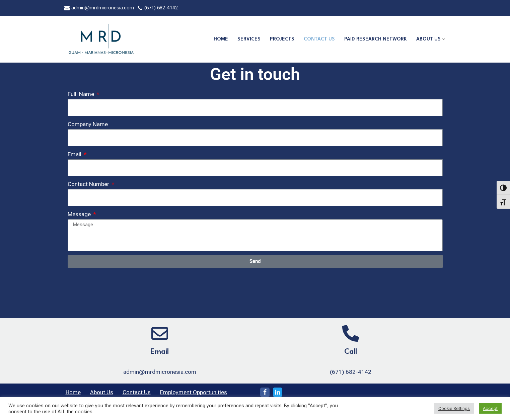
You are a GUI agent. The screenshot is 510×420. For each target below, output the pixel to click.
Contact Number (89, 184)
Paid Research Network (376, 39)
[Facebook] (265, 392)
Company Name (88, 124)
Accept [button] (490, 408)
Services (249, 39)
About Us (102, 392)
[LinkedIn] (278, 392)
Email (75, 154)
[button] (444, 39)
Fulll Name (82, 94)
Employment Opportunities (194, 392)
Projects (282, 39)
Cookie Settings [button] (454, 408)
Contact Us (319, 39)
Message (80, 214)
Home (221, 39)
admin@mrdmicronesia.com (103, 8)
